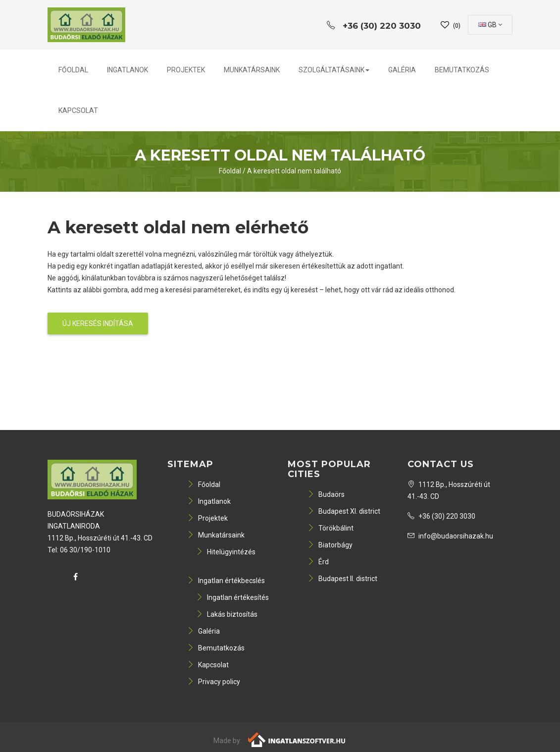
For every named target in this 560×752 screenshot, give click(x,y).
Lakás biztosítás (227, 614)
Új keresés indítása (98, 323)
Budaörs (326, 494)
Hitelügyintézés (226, 552)
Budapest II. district (342, 579)
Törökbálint (331, 528)
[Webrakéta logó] (297, 739)
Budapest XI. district (344, 511)
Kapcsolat (78, 110)
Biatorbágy (330, 545)
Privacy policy (214, 682)
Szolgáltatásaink (334, 70)
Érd (318, 562)
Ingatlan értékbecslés (226, 581)
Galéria (402, 70)
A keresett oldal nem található (294, 171)
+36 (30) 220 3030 (441, 516)
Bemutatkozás (462, 70)
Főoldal (73, 70)
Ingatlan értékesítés (232, 597)
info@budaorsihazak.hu (450, 536)
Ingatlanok (127, 70)
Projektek (186, 70)
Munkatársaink (252, 70)
